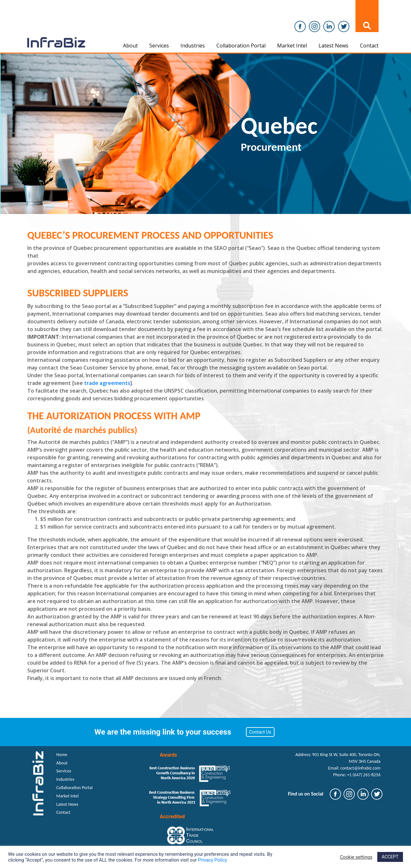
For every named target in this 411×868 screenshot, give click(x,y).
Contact (369, 46)
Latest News (333, 46)
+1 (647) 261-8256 (364, 775)
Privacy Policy (213, 860)
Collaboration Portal (241, 46)
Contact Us (260, 732)
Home (62, 755)
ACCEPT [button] (390, 857)
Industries (193, 46)
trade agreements (107, 383)
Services (159, 46)
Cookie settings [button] (356, 857)
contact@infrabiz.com (360, 768)
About (130, 46)
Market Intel (292, 46)
